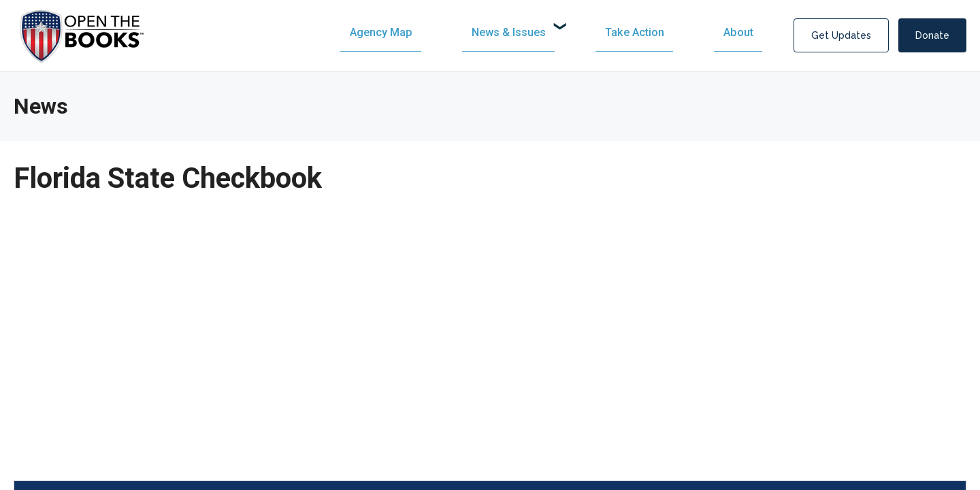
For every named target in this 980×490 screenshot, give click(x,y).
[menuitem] (523, 32)
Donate (932, 35)
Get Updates (841, 35)
